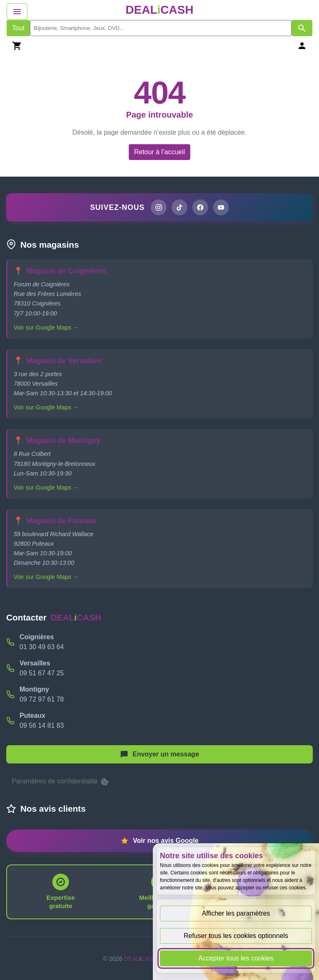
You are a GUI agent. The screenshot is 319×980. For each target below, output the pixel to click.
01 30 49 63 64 (42, 647)
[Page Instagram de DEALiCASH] (159, 207)
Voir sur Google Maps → (46, 327)
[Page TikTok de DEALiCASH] (179, 207)
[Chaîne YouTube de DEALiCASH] (221, 207)
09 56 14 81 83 (42, 725)
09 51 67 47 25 (42, 673)
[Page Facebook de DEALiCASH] (200, 207)
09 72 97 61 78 (42, 699)
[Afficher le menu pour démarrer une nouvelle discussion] (159, 754)
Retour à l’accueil (160, 152)
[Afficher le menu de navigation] (17, 11)
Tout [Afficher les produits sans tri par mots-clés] (18, 28)
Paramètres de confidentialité (61, 782)
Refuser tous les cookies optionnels (236, 936)
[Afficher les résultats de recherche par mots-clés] (302, 28)
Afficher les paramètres (236, 913)
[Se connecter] (302, 46)
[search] (161, 28)
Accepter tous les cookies (236, 958)
